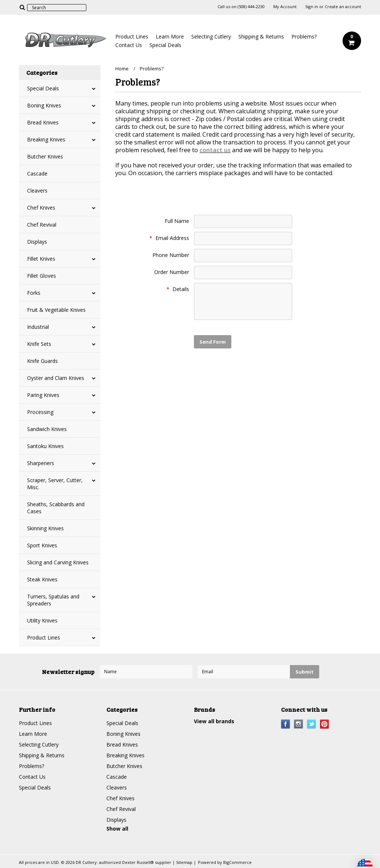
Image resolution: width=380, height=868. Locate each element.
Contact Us (129, 45)
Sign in (312, 7)
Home (122, 69)
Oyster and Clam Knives (56, 378)
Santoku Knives (45, 446)
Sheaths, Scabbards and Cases (56, 508)
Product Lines (132, 36)
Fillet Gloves (42, 276)
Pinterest (325, 724)
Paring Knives (43, 395)
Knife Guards (42, 361)
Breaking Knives (46, 139)
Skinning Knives (45, 528)
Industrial (38, 327)
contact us (215, 150)
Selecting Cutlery (211, 36)
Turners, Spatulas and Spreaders (53, 600)
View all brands (214, 721)
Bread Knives (43, 122)
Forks (34, 293)
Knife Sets (39, 344)
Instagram (299, 724)
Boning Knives (44, 105)
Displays (37, 242)
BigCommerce (237, 862)
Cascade (37, 173)
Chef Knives (41, 208)
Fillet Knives (41, 259)
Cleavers (37, 191)
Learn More (170, 36)
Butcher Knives (45, 156)
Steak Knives (42, 579)
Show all (117, 829)
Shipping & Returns (261, 36)
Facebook (286, 724)
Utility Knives (42, 620)
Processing (40, 412)
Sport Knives (42, 545)
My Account (285, 7)
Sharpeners (41, 463)
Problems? (304, 36)
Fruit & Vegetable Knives (56, 310)
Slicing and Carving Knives (58, 562)
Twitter (312, 724)
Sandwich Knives (47, 429)
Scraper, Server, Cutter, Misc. (55, 484)
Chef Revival (42, 225)
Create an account (343, 7)
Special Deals (165, 45)
